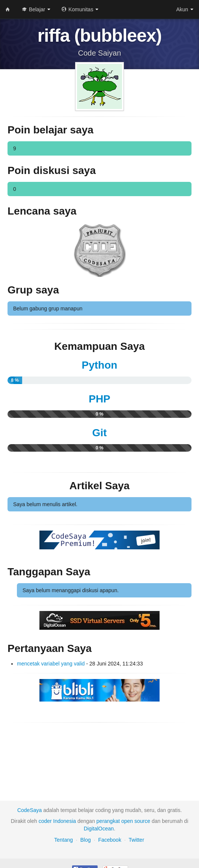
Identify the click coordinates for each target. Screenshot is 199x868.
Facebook (109, 840)
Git (100, 433)
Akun (185, 9)
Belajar (36, 9)
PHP (100, 399)
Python (100, 365)
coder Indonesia (57, 821)
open (127, 821)
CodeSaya (29, 810)
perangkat (108, 821)
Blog (86, 840)
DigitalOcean (99, 829)
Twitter (136, 840)
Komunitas (80, 9)
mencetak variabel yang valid (51, 664)
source (142, 821)
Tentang (63, 840)
